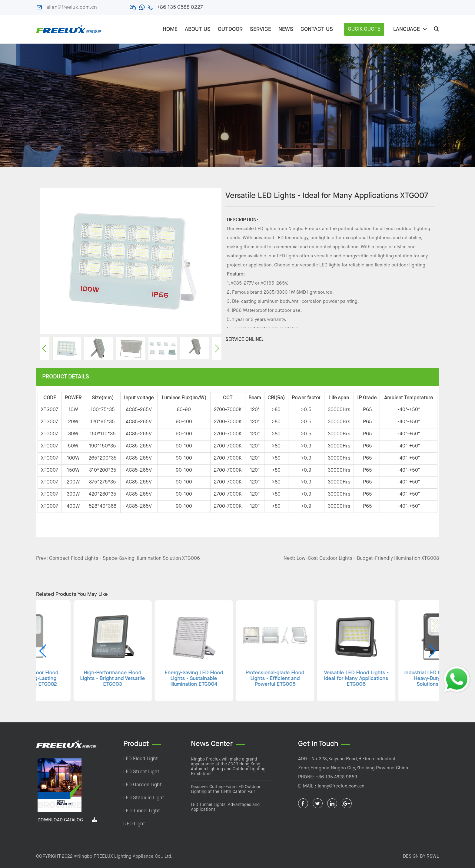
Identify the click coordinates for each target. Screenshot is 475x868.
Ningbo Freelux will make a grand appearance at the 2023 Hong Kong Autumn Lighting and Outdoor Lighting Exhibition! (228, 767)
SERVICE (261, 29)
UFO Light (134, 824)
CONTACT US (317, 29)
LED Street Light (141, 772)
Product (136, 744)
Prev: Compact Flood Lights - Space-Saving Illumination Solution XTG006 (118, 559)
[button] (432, 651)
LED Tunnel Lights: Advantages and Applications (225, 807)
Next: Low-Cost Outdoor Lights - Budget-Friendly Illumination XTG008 (361, 559)
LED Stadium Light (144, 798)
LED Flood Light (141, 759)
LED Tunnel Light (142, 811)
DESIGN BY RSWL (421, 856)
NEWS (286, 29)
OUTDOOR (230, 29)
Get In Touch (318, 744)
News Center (212, 744)
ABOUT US (198, 29)
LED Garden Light (143, 785)
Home (170, 29)
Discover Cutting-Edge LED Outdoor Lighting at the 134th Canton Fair (226, 789)
